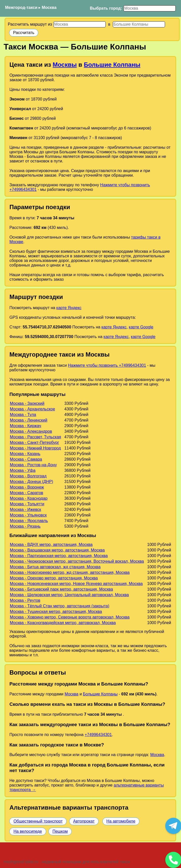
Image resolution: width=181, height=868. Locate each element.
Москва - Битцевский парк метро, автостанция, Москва (61, 589)
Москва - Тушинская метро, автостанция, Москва (56, 612)
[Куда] (139, 24)
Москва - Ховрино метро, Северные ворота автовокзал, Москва (70, 617)
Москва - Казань (25, 454)
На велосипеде (28, 831)
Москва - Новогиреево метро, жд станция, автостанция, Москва (70, 572)
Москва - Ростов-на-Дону (33, 465)
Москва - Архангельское (32, 409)
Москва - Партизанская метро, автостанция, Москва (59, 556)
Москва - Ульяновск (28, 515)
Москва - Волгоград (28, 476)
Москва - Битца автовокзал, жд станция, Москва (55, 567)
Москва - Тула (23, 415)
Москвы (65, 65)
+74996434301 (98, 735)
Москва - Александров (31, 431)
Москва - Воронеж (27, 487)
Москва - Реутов (25, 600)
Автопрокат (84, 821)
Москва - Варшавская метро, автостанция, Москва (57, 550)
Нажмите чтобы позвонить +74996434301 (107, 365)
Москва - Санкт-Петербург (34, 443)
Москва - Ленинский (29, 420)
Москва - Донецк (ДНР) (32, 482)
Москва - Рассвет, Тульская (35, 437)
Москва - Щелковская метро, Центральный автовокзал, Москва (69, 595)
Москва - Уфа (23, 470)
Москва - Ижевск (25, 510)
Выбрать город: (106, 8)
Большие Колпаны (112, 65)
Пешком (60, 831)
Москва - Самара (26, 459)
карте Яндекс (69, 308)
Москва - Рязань (25, 526)
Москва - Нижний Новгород (35, 448)
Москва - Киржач (26, 426)
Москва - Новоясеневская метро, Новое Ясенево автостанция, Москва (76, 584)
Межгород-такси (21, 7)
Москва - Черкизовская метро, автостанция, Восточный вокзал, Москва (77, 561)
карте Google (141, 327)
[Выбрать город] (150, 8)
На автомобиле (121, 821)
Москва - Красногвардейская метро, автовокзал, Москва (63, 623)
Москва (49, 7)
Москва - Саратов (26, 493)
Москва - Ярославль (29, 521)
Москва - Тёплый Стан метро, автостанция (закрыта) (60, 606)
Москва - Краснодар (29, 498)
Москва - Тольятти (27, 504)
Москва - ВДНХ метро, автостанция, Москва (51, 545)
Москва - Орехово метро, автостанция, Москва (54, 578)
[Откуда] (80, 24)
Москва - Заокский (27, 403)
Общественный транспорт (38, 821)
